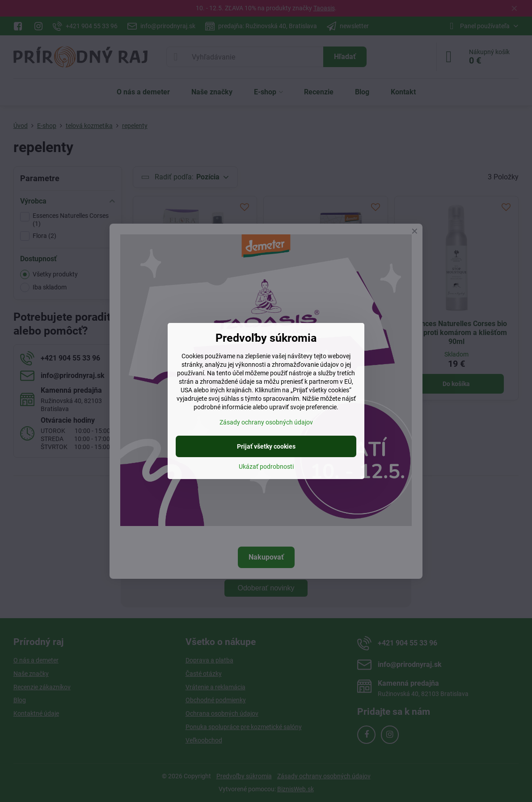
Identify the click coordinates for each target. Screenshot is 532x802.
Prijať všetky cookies (266, 446)
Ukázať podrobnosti (266, 467)
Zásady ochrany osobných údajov (266, 422)
